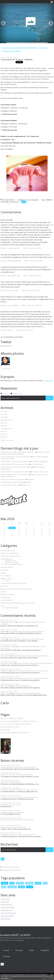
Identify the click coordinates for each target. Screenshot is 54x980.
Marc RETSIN (5, 686)
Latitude (31, 479)
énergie (3, 573)
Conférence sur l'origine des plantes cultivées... (18, 452)
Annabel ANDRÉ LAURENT (15, 935)
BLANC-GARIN (5, 693)
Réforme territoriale (8, 595)
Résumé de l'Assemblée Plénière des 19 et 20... (17, 820)
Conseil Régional (7, 559)
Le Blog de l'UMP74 (7, 916)
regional (29, 883)
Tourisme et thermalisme (14, 564)
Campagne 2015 (10, 561)
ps (10, 202)
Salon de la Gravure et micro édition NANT (16, 467)
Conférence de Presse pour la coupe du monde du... (19, 797)
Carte (5, 703)
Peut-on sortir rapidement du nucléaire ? (15, 733)
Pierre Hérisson (6, 904)
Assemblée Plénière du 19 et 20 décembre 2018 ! (18, 835)
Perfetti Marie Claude (8, 646)
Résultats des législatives (22, 686)
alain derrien (5, 656)
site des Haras (6, 597)
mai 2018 (4, 426)
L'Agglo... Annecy (6, 579)
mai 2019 (4, 414)
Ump (2, 606)
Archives (7, 956)
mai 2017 (4, 434)
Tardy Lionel (5, 899)
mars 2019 (4, 417)
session (38, 883)
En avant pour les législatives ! (12, 51)
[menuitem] (19, 48)
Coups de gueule (32, 200)
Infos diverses (6, 576)
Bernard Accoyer (7, 910)
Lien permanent (8, 200)
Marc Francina (6, 919)
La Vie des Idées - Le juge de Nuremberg (15, 472)
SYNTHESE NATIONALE (40, 461)
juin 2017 (4, 431)
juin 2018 (4, 423)
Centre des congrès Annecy (10, 556)
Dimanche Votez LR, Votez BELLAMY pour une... (17, 775)
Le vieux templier (37, 464)
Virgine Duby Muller (8, 907)
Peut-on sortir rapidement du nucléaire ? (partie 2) (18, 721)
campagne (12, 887)
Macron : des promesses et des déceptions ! (16, 589)
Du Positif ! (4, 570)
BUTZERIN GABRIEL (7, 663)
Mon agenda (5, 730)
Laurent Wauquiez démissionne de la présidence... (23, 623)
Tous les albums (6, 369)
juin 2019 (4, 412)
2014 (4, 887)
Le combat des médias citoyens (12, 482)
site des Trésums (7, 600)
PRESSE (3, 592)
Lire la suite (49, 381)
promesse (15, 202)
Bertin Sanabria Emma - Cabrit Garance (15, 475)
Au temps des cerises (40, 472)
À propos (19, 950)
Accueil (6, 950)
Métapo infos (26, 485)
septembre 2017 (6, 429)
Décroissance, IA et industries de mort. (14, 464)
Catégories (45, 950)
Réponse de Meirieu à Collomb (12, 718)
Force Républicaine (12, 608)
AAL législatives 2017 (8, 551)
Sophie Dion (5, 902)
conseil (21, 887)
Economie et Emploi (12, 563)
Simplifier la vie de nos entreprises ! (13, 827)
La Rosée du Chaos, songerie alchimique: (15, 457)
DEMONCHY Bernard (8, 622)
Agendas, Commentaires (9, 553)
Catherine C (5, 671)
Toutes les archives (7, 440)
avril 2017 (4, 437)
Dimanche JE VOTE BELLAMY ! (11, 782)
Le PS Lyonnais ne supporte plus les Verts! (16, 724)
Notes (32, 950)
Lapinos (29, 482)
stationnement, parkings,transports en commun (18, 603)
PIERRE (3, 631)
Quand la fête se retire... (9, 485)
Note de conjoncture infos (10, 727)
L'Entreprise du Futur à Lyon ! (11, 805)
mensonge (4, 202)
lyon (45, 883)
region (5, 883)
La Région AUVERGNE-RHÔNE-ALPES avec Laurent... (19, 790)
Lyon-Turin (4, 586)
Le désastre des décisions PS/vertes (14, 583)
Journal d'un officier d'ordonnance (13, 479)
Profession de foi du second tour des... (27, 693)
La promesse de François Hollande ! (17, 59)
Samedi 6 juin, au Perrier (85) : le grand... (15, 461)
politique (20, 883)
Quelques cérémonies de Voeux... (13, 812)
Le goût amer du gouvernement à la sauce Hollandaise (19, 48)
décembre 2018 (6, 420)
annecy (30, 887)
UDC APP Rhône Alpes (8, 913)
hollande (49, 200)
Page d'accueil (43, 48)
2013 (12, 883)
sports (7, 581)
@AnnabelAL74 (6, 346)
